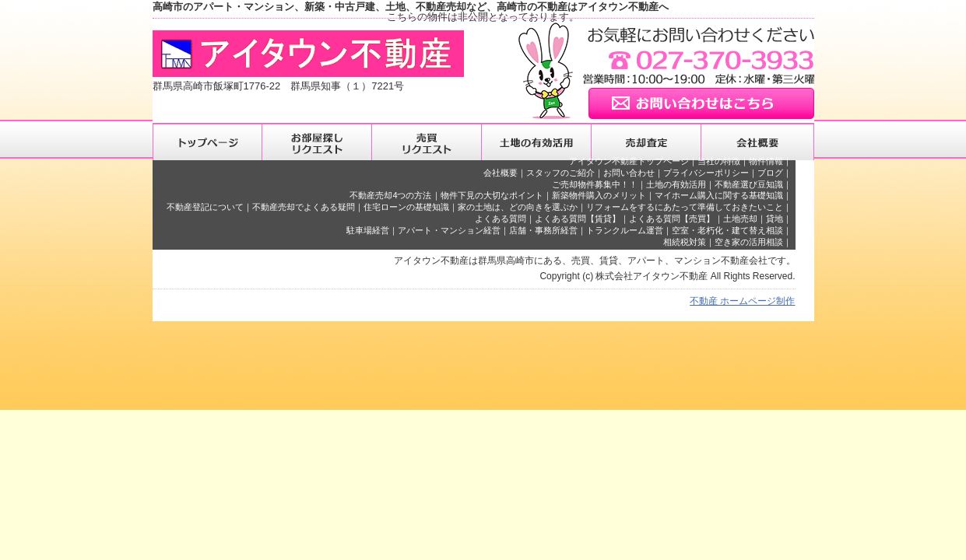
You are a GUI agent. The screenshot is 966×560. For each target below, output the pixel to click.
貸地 (775, 219)
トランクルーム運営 (625, 230)
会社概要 (501, 173)
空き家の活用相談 (749, 242)
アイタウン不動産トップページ (629, 161)
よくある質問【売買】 (672, 219)
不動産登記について (205, 207)
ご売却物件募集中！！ (595, 184)
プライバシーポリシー (706, 173)
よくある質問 (501, 219)
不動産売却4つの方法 (390, 195)
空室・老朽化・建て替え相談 (727, 230)
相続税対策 (685, 242)
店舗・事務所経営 (543, 230)
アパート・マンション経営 (449, 230)
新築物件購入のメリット (599, 195)
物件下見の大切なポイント (492, 195)
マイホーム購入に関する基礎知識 (719, 195)
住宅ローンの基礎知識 (406, 207)
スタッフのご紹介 (560, 173)
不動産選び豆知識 (749, 184)
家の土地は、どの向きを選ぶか (518, 207)
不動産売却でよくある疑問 (304, 207)
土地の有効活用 (676, 184)
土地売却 (740, 219)
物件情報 (766, 161)
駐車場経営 (368, 230)
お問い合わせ (629, 173)
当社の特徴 (719, 161)
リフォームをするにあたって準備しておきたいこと (685, 207)
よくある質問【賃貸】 (578, 219)
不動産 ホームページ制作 (742, 301)
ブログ (770, 173)
